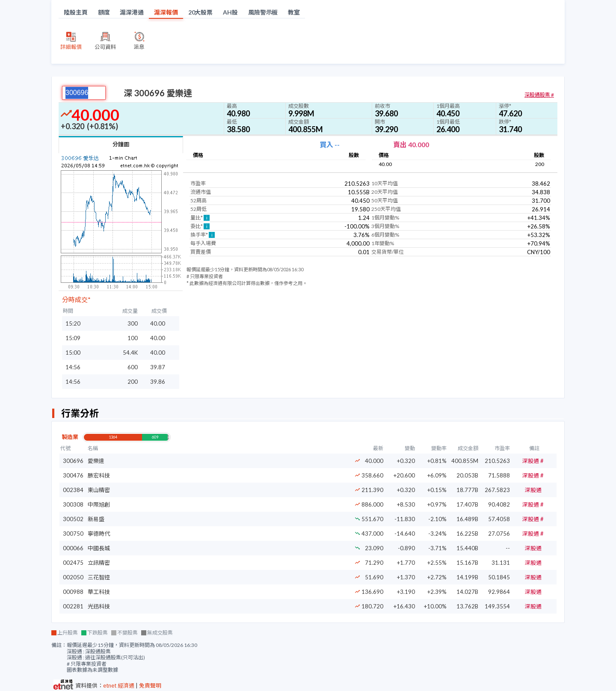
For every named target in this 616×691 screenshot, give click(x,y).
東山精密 (99, 490)
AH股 (230, 12)
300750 (73, 534)
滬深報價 (166, 12)
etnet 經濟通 (119, 685)
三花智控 (99, 577)
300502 (73, 519)
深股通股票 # (539, 95)
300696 (73, 461)
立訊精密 (99, 563)
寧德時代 (99, 534)
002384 (73, 490)
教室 (294, 12)
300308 (73, 504)
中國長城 (99, 548)
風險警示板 (263, 12)
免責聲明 (150, 685)
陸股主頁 (76, 12)
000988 (73, 592)
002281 (73, 606)
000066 (73, 548)
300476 (73, 475)
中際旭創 (99, 504)
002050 (73, 577)
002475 (73, 563)
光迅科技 (99, 606)
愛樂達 (96, 461)
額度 (104, 12)
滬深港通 (132, 12)
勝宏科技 (99, 475)
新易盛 (96, 519)
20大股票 (201, 12)
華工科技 (99, 592)
